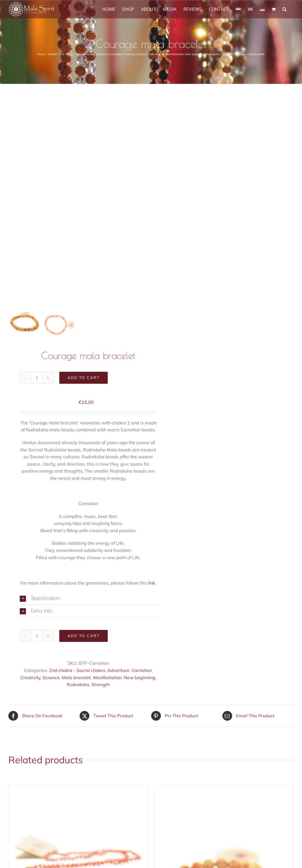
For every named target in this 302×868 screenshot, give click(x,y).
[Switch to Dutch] (238, 9)
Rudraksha (78, 685)
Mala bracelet (76, 678)
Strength (101, 685)
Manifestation (107, 678)
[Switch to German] (262, 9)
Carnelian (142, 671)
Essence (51, 678)
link (152, 583)
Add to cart (84, 378)
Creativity (30, 678)
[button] (285, 9)
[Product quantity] (37, 378)
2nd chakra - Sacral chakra (77, 671)
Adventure (118, 671)
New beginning (140, 678)
